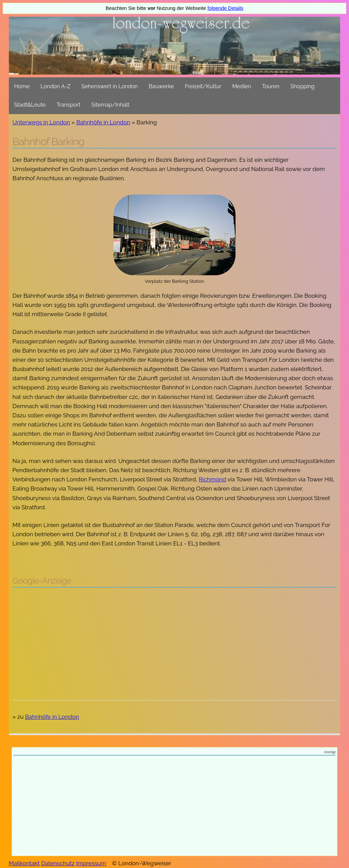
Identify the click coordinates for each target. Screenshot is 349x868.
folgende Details (225, 8)
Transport (69, 105)
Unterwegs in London (41, 122)
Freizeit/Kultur (203, 86)
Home (22, 86)
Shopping (302, 86)
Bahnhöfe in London (103, 122)
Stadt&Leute (30, 105)
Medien (241, 86)
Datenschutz (58, 863)
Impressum (91, 863)
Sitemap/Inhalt (110, 105)
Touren (271, 86)
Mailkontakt (24, 863)
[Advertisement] (175, 642)
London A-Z (56, 86)
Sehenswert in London (110, 86)
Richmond (212, 479)
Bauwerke (161, 86)
